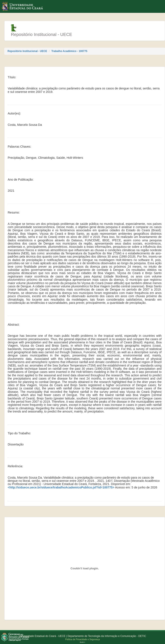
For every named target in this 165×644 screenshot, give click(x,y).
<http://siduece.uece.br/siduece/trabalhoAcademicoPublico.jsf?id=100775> (61, 487)
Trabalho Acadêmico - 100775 (69, 51)
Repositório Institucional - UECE (27, 51)
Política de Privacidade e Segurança (82, 639)
